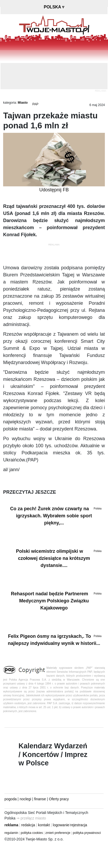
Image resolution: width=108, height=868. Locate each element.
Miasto (23, 103)
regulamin (11, 833)
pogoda (11, 799)
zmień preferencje (58, 833)
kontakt (44, 825)
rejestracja (79, 825)
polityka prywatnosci (87, 833)
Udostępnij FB (54, 190)
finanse (40, 799)
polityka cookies (32, 833)
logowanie (61, 825)
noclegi (25, 799)
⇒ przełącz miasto (31, 818)
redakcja (28, 825)
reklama (11, 825)
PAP (35, 104)
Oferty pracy (59, 799)
